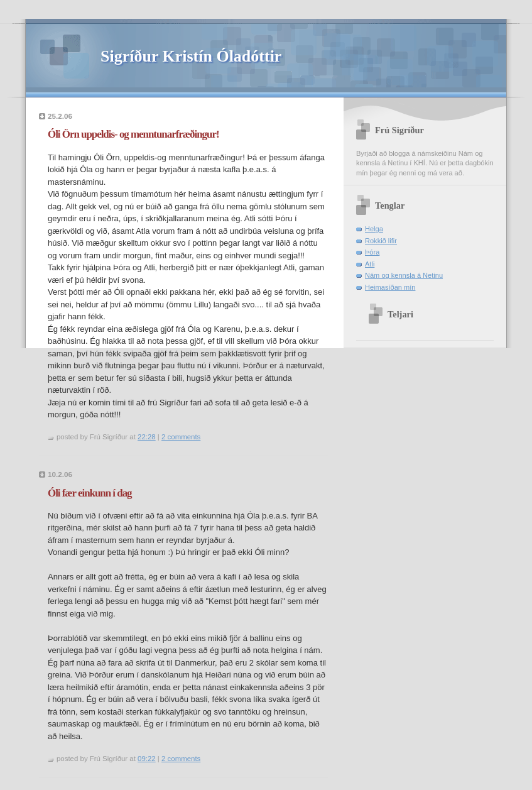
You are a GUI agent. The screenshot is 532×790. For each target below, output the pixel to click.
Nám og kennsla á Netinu (404, 275)
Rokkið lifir (381, 241)
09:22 (147, 759)
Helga (374, 229)
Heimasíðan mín (390, 287)
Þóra (372, 252)
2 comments (181, 437)
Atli (370, 264)
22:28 (147, 437)
